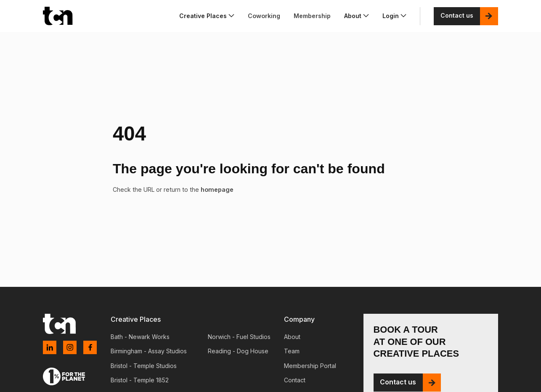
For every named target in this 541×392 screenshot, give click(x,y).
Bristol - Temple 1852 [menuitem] (140, 380)
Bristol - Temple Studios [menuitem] (144, 366)
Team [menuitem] (292, 351)
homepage (216, 189)
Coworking (264, 16)
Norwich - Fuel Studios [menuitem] (239, 337)
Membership (312, 16)
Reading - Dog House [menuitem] (238, 351)
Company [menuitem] (299, 319)
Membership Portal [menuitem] (310, 366)
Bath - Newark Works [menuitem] (140, 337)
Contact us (457, 16)
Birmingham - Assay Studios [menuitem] (149, 351)
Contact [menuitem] (295, 380)
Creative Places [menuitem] (136, 319)
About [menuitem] (292, 337)
